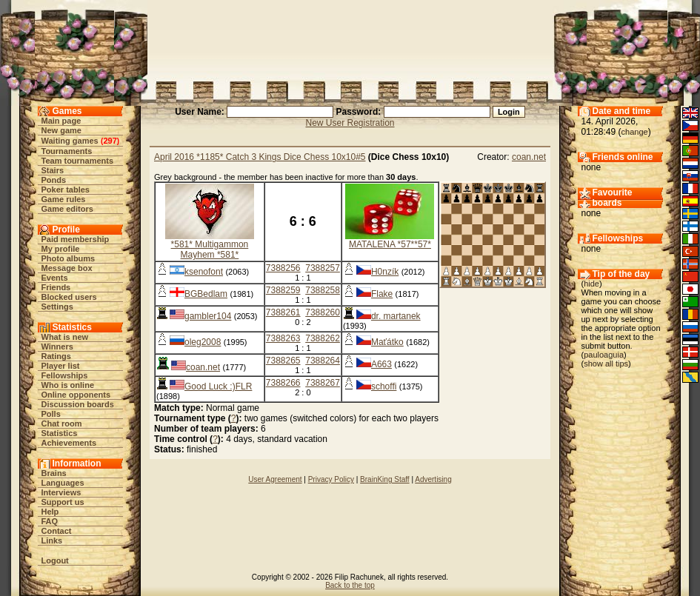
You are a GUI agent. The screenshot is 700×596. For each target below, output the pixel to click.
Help (50, 512)
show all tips (606, 364)
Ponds (54, 180)
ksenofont (204, 272)
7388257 (323, 268)
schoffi (384, 386)
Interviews (61, 492)
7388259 (283, 290)
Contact (57, 531)
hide (591, 284)
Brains (54, 473)
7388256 (283, 268)
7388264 (323, 361)
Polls (51, 414)
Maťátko (387, 342)
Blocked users (69, 297)
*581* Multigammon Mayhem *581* (210, 250)
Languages (63, 483)
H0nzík (385, 272)
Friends (56, 287)
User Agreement (275, 479)
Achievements (69, 443)
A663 (381, 364)
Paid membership (76, 239)
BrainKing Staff (385, 479)
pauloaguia (604, 355)
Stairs (53, 170)
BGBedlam (206, 294)
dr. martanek (396, 316)
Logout (55, 560)
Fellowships (65, 375)
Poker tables (66, 190)
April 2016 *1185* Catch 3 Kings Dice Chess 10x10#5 (260, 157)
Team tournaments (78, 161)
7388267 (323, 383)
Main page (61, 121)
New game (61, 130)
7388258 (323, 290)
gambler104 (208, 316)
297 (110, 141)
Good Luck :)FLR (218, 386)
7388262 (323, 338)
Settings (57, 307)
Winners (57, 346)
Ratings (56, 356)
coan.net (529, 157)
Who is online (68, 385)
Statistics (60, 433)
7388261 (283, 312)
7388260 (323, 312)
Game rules (64, 199)
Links (52, 540)
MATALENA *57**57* (390, 244)
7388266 (283, 383)
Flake (382, 294)
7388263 (283, 338)
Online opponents (76, 395)
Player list (61, 366)
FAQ (50, 521)
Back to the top (350, 585)
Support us (63, 502)
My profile (61, 249)
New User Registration (350, 123)
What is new (65, 337)
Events (55, 278)
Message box (67, 268)
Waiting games (70, 141)
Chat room (62, 423)
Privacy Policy (331, 479)
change (635, 132)
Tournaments (67, 151)
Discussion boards (78, 404)
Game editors (67, 209)
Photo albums (69, 258)
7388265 (283, 361)
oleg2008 (203, 342)
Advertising (433, 479)
